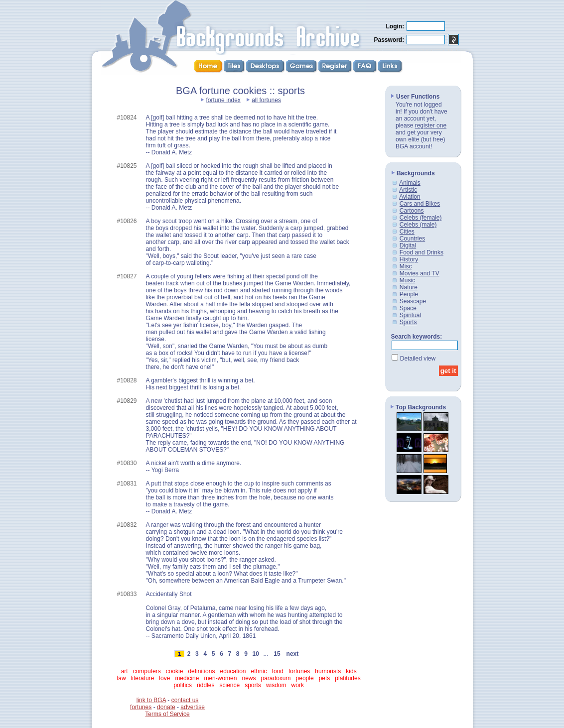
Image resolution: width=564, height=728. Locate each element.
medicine (187, 678)
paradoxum (276, 678)
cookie (175, 671)
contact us (185, 700)
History (409, 259)
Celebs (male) (418, 225)
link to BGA (151, 700)
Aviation (410, 197)
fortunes (299, 671)
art (125, 671)
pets (325, 678)
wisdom (276, 685)
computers (147, 671)
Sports (408, 322)
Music (407, 280)
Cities (407, 232)
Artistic (408, 190)
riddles (206, 685)
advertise (193, 707)
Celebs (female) (421, 218)
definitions (201, 671)
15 (277, 654)
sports (253, 685)
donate (166, 707)
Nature (409, 287)
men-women (220, 678)
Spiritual (410, 315)
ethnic (259, 671)
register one (431, 125)
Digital (408, 245)
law (122, 678)
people (305, 678)
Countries (412, 239)
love (164, 678)
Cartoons (412, 211)
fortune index (223, 100)
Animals (410, 183)
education (233, 671)
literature (143, 678)
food (278, 671)
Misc (406, 266)
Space (408, 308)
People (409, 294)
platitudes (348, 678)
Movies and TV (420, 273)
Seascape (413, 301)
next (292, 654)
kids (351, 671)
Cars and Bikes (420, 204)
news (249, 678)
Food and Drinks (422, 252)
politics (183, 685)
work (298, 685)
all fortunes (266, 100)
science (229, 685)
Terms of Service (167, 714)
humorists (328, 671)
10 (256, 654)
